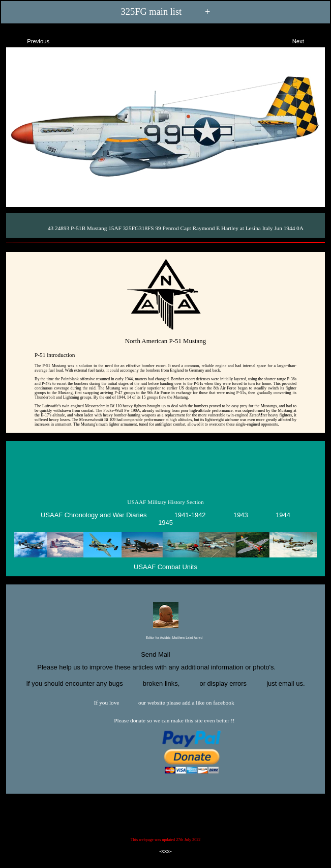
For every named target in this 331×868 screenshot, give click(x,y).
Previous (29, 40)
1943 (241, 515)
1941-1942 (190, 515)
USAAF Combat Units (165, 567)
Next (307, 40)
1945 (165, 523)
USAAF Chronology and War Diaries (94, 515)
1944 (283, 515)
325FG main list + (166, 12)
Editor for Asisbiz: (165, 638)
